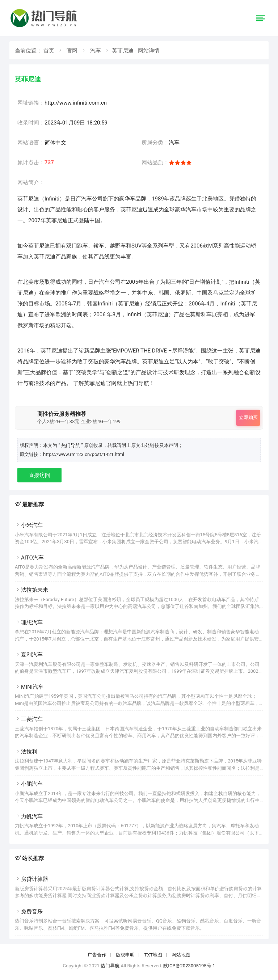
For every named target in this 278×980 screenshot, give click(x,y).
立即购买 (248, 417)
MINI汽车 (29, 687)
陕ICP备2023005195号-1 (189, 966)
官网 (72, 51)
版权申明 (125, 955)
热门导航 (110, 966)
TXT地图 (153, 955)
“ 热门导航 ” (71, 445)
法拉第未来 (31, 590)
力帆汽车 (29, 816)
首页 (49, 51)
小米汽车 (29, 525)
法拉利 (26, 752)
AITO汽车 (29, 558)
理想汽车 (29, 622)
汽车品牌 (126, 362)
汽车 (96, 51)
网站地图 (181, 955)
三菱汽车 (29, 719)
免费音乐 (29, 912)
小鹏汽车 (29, 784)
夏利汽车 (29, 655)
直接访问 (39, 475)
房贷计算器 (31, 879)
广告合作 (97, 955)
